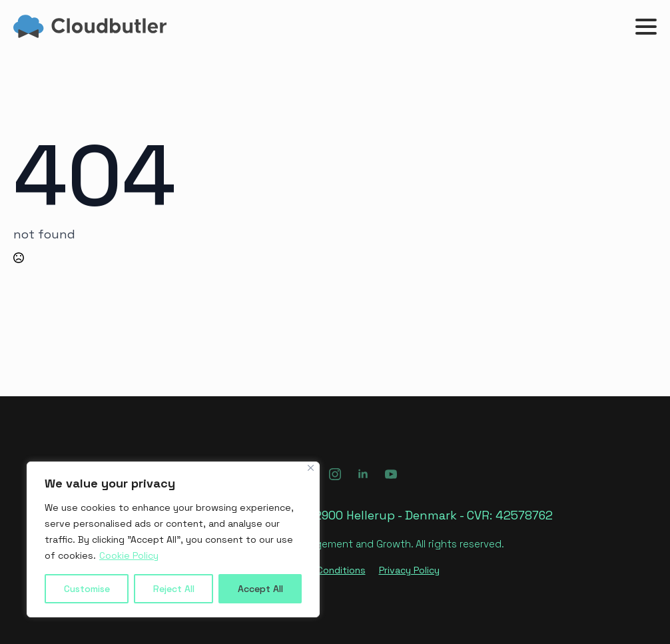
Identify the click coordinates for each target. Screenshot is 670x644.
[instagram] (335, 474)
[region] (173, 539)
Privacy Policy (409, 570)
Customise (87, 589)
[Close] (311, 468)
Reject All (174, 589)
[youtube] (391, 474)
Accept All (260, 589)
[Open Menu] (646, 27)
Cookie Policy (129, 555)
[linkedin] (363, 474)
